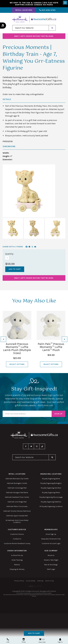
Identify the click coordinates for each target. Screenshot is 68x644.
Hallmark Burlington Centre (17, 483)
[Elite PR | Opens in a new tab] (34, 586)
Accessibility (31, 581)
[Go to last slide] (3, 339)
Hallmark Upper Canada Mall (17, 516)
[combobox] (31, 28)
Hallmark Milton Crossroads (17, 507)
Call (8, 640)
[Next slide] (65, 339)
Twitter (31, 447)
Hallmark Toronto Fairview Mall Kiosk (17, 511)
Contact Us (17, 539)
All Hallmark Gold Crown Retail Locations (17, 521)
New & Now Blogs (51, 565)
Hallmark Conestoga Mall (17, 488)
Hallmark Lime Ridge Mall (17, 502)
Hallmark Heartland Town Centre (17, 497)
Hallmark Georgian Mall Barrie (17, 493)
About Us (51, 556)
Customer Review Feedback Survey (17, 544)
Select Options (17, 365)
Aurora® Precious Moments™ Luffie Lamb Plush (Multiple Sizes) (17, 349)
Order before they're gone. (34, 36)
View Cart (42, 642)
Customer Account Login (51, 544)
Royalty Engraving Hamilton (51, 488)
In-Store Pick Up (17, 556)
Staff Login (51, 569)
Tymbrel (53, 591)
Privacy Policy (19, 581)
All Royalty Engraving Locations (51, 507)
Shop (24, 641)
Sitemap (40, 581)
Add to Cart (34, 633)
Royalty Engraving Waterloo (51, 502)
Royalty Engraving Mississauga (51, 497)
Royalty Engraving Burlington (51, 483)
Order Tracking (17, 560)
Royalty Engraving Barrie (51, 479)
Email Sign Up (51, 534)
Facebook (26, 447)
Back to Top (50, 581)
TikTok (42, 447)
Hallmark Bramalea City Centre (17, 479)
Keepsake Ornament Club (51, 539)
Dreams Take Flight (51, 560)
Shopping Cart (40, 639)
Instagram (37, 447)
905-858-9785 (47, 10)
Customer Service (17, 534)
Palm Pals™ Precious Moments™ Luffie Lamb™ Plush (51, 347)
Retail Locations (24, 10)
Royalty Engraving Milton (51, 493)
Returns (17, 565)
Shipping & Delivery (17, 569)
